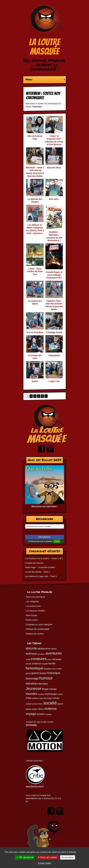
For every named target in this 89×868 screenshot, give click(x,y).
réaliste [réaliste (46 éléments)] (29, 704)
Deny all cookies (47, 857)
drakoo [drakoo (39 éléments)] (50, 659)
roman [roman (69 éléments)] (56, 698)
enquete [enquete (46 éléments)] (45, 664)
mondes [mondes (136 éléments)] (32, 694)
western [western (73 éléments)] (41, 714)
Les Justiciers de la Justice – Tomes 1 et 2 (44, 558)
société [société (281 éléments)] (50, 703)
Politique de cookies (35, 634)
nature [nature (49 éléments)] (60, 694)
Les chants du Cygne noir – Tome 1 (41, 576)
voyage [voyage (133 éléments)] (31, 714)
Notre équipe (32, 615)
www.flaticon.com (34, 798)
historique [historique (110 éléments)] (54, 673)
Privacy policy (45, 863)
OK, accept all (25, 857)
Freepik (43, 795)
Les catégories (32, 601)
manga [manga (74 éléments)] (53, 689)
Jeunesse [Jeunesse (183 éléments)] (34, 689)
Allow (57, 541)
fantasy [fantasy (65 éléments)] (47, 669)
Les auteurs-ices (33, 606)
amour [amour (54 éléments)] (54, 649)
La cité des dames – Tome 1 (38, 572)
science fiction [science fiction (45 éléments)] (37, 704)
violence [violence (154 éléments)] (51, 709)
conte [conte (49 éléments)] (28, 659)
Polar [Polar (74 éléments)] (29, 698)
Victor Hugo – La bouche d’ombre (40, 567)
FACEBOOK (44, 537)
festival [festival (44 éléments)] (54, 669)
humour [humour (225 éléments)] (46, 678)
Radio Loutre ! (32, 620)
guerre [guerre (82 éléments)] (35, 673)
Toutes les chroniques (36, 597)
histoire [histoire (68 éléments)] (43, 673)
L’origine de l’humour (34, 563)
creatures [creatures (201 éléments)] (39, 659)
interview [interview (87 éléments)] (43, 684)
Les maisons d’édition (36, 611)
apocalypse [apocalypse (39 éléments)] (41, 654)
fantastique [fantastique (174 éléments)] (35, 668)
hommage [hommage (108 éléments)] (32, 678)
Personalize (68, 857)
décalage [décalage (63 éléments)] (57, 659)
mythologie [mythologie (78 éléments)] (51, 694)
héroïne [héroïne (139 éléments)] (31, 683)
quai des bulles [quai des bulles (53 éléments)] (46, 698)
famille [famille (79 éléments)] (52, 663)
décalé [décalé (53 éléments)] (29, 664)
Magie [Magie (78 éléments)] (45, 689)
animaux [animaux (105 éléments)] (31, 654)
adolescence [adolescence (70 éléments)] (44, 649)
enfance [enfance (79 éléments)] (36, 663)
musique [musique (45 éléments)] (41, 694)
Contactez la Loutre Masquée (39, 624)
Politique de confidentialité (38, 629)
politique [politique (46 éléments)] (35, 698)
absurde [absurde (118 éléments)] (31, 648)
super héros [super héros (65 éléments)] (38, 709)
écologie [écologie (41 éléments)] (49, 714)
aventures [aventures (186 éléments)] (54, 653)
